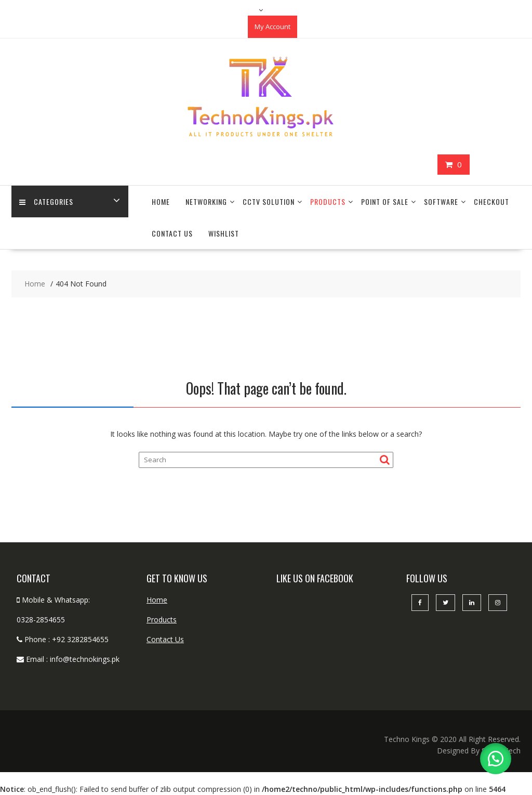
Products (328, 201)
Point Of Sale (385, 201)
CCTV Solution (269, 201)
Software (441, 201)
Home (161, 201)
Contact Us (172, 233)
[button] (496, 759)
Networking (206, 201)
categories (46, 201)
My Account (272, 27)
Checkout (491, 201)
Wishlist (224, 233)
